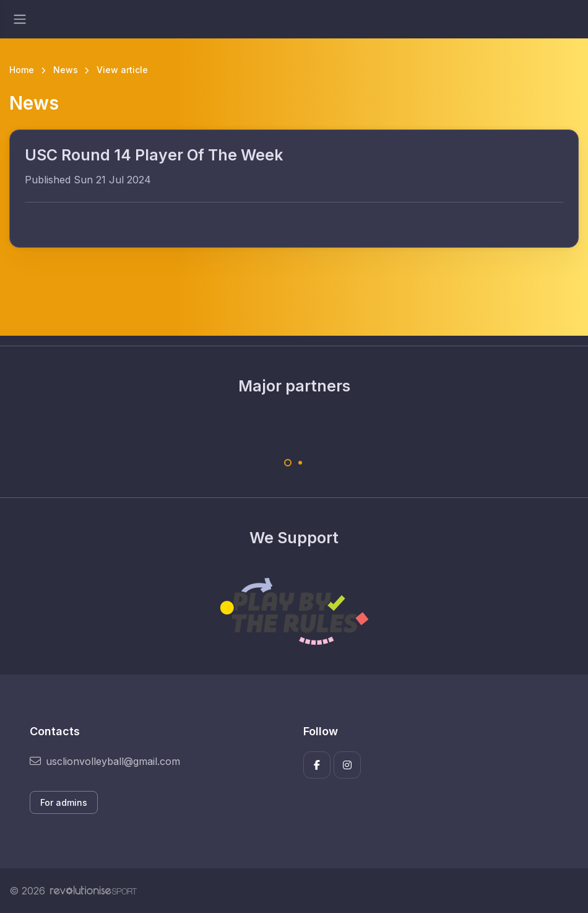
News (66, 70)
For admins (64, 802)
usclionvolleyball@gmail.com (105, 761)
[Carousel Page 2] (300, 463)
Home (22, 70)
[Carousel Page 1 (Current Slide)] (288, 463)
